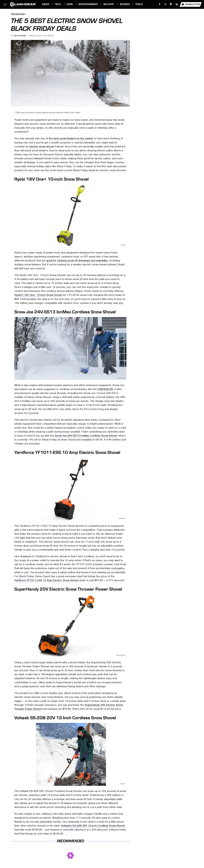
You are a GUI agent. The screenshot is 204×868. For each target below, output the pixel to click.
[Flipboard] (171, 4)
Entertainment (88, 4)
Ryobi (123, 245)
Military (109, 4)
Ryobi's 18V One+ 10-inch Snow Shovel (38, 295)
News (46, 4)
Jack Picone (20, 36)
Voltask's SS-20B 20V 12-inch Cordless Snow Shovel (93, 826)
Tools (139, 4)
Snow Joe (121, 378)
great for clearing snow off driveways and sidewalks (77, 260)
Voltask (122, 784)
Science (125, 4)
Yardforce (122, 518)
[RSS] (177, 4)
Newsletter (191, 4)
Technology (18, 14)
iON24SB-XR (105, 389)
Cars (70, 4)
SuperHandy (120, 655)
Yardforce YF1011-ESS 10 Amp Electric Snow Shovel (46, 580)
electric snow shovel (42, 146)
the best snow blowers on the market (71, 138)
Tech (58, 4)
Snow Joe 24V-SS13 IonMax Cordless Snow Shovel (86, 436)
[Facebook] (160, 4)
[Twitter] (165, 4)
